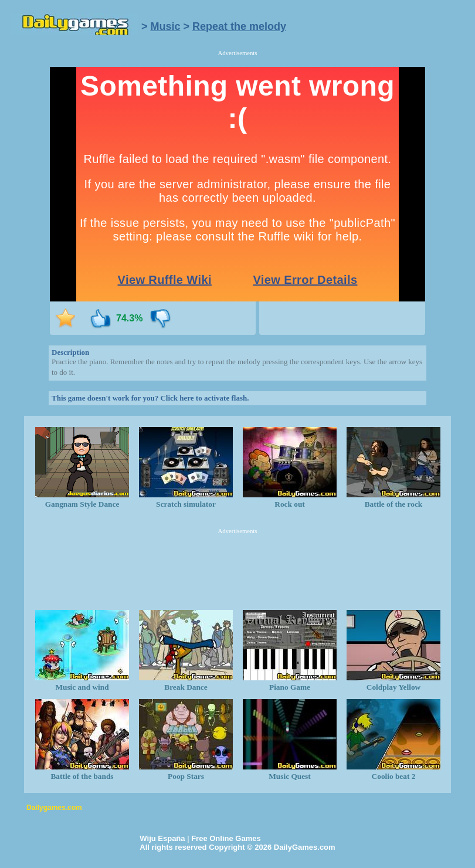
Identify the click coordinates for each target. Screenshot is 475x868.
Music (166, 26)
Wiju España (162, 838)
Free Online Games (226, 838)
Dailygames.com (54, 808)
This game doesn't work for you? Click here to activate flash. (150, 398)
